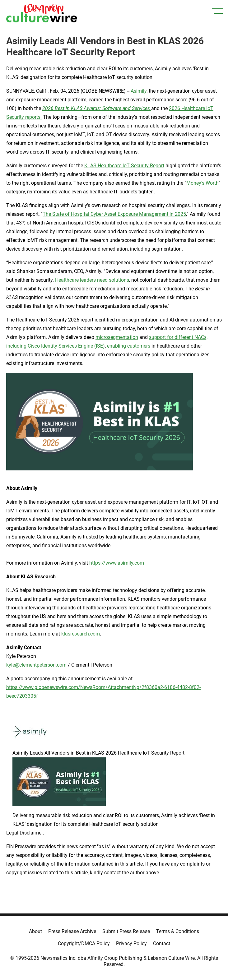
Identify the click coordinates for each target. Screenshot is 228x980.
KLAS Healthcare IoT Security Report (124, 166)
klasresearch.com (81, 634)
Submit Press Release (126, 931)
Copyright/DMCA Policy (84, 943)
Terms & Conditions (178, 931)
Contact (162, 943)
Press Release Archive (72, 931)
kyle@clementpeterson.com (36, 665)
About (35, 931)
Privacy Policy (131, 943)
